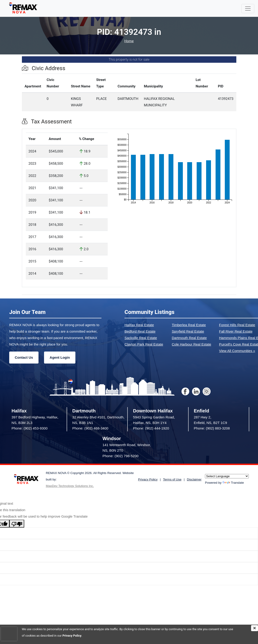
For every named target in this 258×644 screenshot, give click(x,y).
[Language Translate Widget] (227, 476)
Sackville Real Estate (141, 338)
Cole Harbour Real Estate (191, 344)
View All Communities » (237, 351)
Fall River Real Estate (236, 331)
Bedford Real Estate (140, 331)
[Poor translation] (17, 524)
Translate (233, 483)
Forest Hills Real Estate (237, 325)
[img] (255, 628)
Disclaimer (194, 479)
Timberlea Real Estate (189, 325)
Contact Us (24, 357)
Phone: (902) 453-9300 (30, 428)
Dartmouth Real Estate (189, 338)
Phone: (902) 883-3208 (212, 428)
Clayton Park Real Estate (144, 344)
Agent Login (60, 357)
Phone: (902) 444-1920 (151, 428)
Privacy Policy (72, 636)
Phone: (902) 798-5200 (121, 456)
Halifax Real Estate (139, 325)
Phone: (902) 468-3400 (90, 428)
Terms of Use (172, 479)
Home (129, 41)
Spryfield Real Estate (188, 331)
